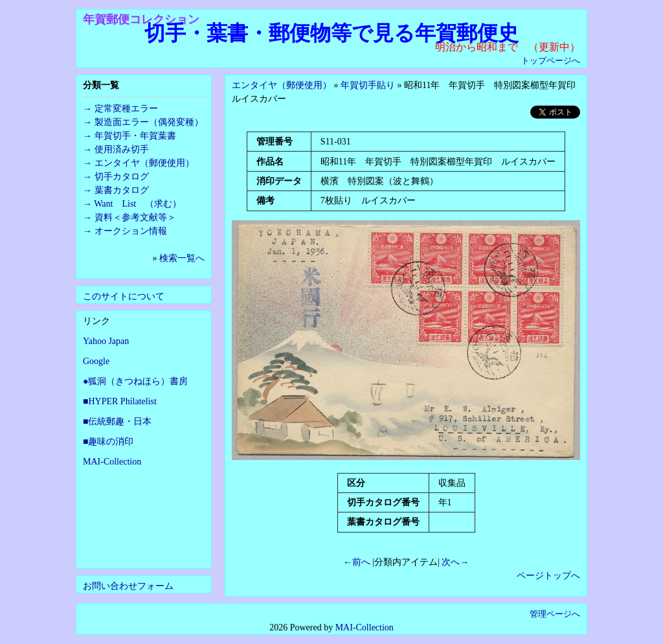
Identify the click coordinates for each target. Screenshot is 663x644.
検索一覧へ (182, 258)
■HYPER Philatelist (120, 401)
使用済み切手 (122, 149)
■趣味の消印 (108, 442)
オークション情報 (131, 231)
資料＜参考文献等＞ (135, 217)
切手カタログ (122, 177)
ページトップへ (548, 576)
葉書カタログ (122, 190)
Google (96, 361)
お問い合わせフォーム (128, 586)
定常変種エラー (126, 109)
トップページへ (551, 61)
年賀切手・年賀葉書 (135, 136)
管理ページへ (555, 614)
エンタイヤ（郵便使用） (282, 85)
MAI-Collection (112, 462)
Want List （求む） (138, 204)
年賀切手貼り (368, 85)
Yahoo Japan (106, 341)
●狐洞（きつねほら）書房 (135, 381)
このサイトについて (124, 296)
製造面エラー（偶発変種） (149, 122)
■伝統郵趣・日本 (117, 421)
